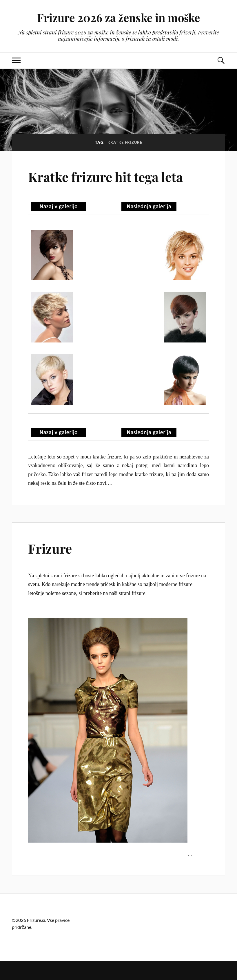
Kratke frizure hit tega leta (105, 177)
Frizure (50, 548)
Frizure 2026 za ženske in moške (119, 17)
